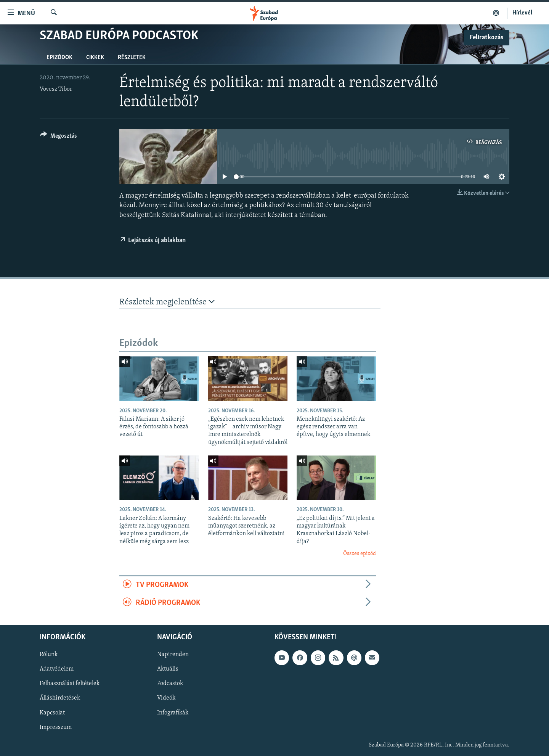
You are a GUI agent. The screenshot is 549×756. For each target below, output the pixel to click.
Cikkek (95, 58)
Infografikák (173, 713)
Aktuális (168, 669)
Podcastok (170, 684)
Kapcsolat (52, 713)
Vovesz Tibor (56, 89)
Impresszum (56, 727)
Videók (166, 698)
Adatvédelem (57, 669)
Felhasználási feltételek (70, 684)
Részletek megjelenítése (167, 302)
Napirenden (173, 655)
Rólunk (49, 655)
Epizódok (59, 58)
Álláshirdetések (60, 698)
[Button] (59, 137)
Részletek (132, 58)
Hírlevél (522, 13)
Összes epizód (360, 554)
